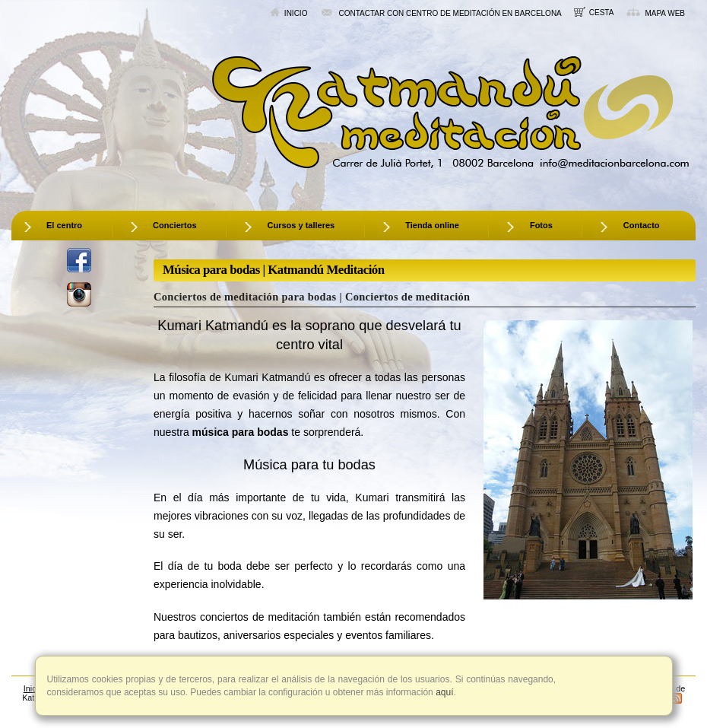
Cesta (594, 12)
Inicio (289, 13)
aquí (444, 692)
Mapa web (655, 13)
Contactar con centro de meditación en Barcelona (440, 13)
